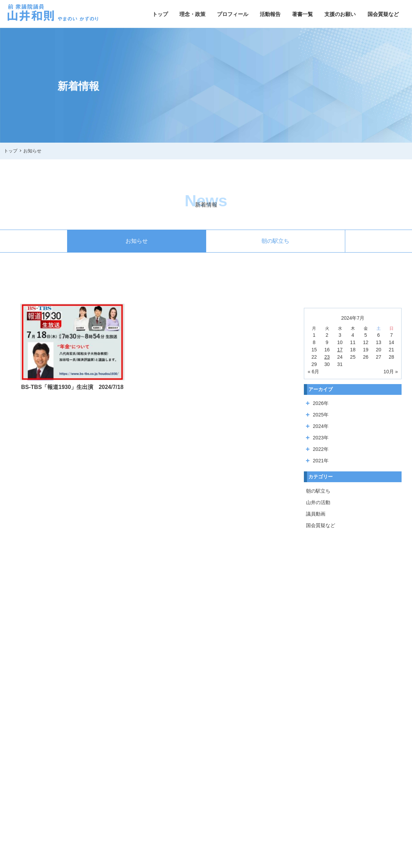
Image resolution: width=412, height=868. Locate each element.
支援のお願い (340, 14)
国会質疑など (383, 14)
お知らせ (137, 241)
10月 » (391, 372)
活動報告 (270, 14)
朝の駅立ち (275, 241)
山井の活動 (318, 502)
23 (327, 357)
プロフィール (233, 14)
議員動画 (316, 514)
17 (340, 350)
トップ (160, 14)
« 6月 (313, 372)
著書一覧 (302, 14)
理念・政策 (192, 14)
